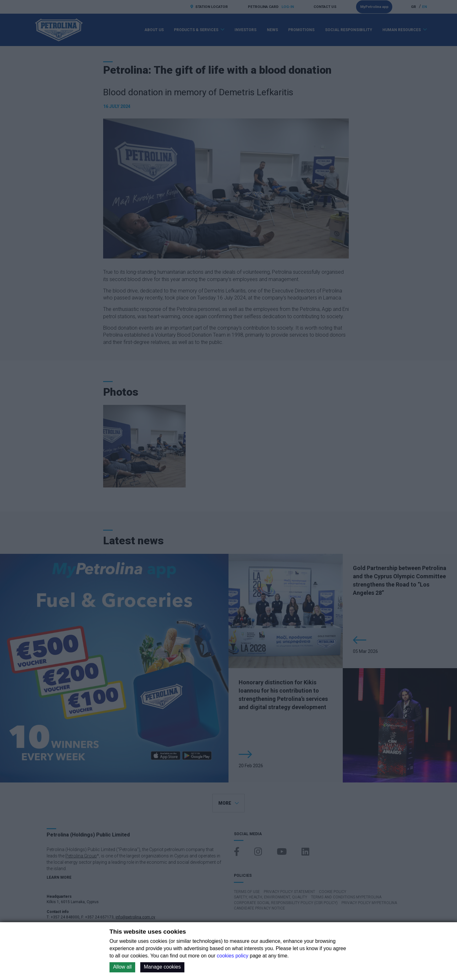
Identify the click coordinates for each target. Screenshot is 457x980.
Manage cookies (162, 967)
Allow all (122, 967)
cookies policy (233, 956)
